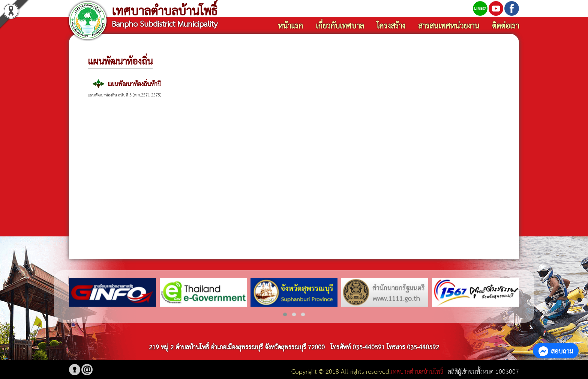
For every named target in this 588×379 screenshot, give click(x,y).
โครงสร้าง (391, 25)
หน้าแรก (290, 25)
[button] (285, 314)
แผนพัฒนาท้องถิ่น (120, 60)
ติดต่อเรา (505, 25)
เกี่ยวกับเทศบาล (340, 25)
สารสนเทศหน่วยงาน (449, 25)
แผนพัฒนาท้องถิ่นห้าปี (134, 83)
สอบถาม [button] (556, 350)
